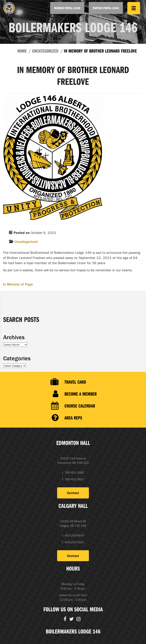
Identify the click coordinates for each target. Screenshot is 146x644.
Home (22, 51)
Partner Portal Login (106, 8)
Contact (73, 493)
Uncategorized (45, 51)
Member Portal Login (67, 8)
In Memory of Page (18, 284)
